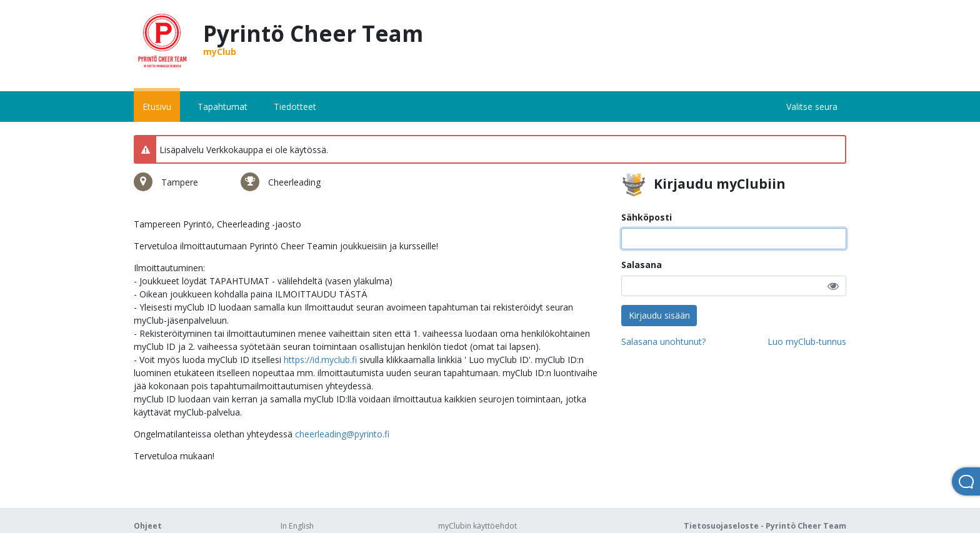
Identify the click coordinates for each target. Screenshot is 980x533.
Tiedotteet (295, 107)
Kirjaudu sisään (659, 315)
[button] (833, 286)
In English (297, 526)
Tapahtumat (222, 107)
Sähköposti (647, 217)
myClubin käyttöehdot (477, 526)
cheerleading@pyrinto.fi (342, 434)
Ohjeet (148, 526)
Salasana (642, 265)
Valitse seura (812, 107)
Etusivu (157, 107)
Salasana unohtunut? (663, 341)
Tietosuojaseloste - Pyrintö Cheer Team (765, 526)
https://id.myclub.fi (320, 360)
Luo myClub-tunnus (807, 341)
